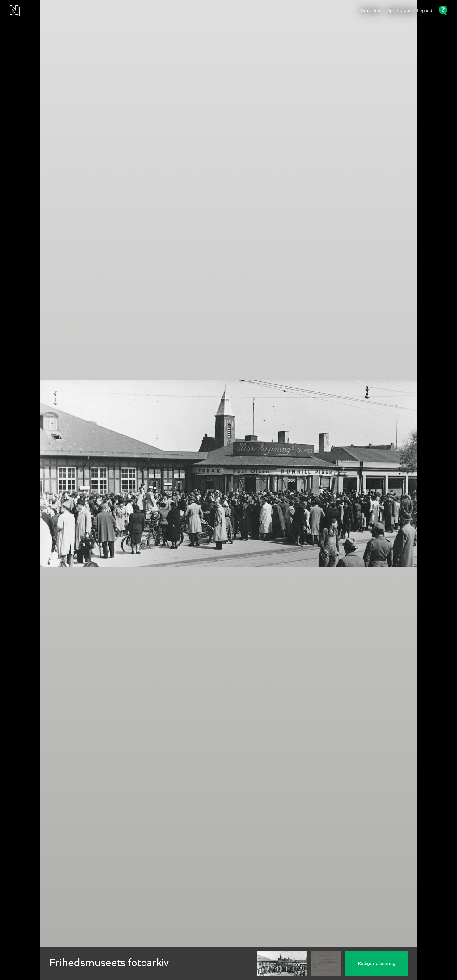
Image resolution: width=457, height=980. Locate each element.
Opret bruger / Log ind (409, 11)
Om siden (370, 11)
